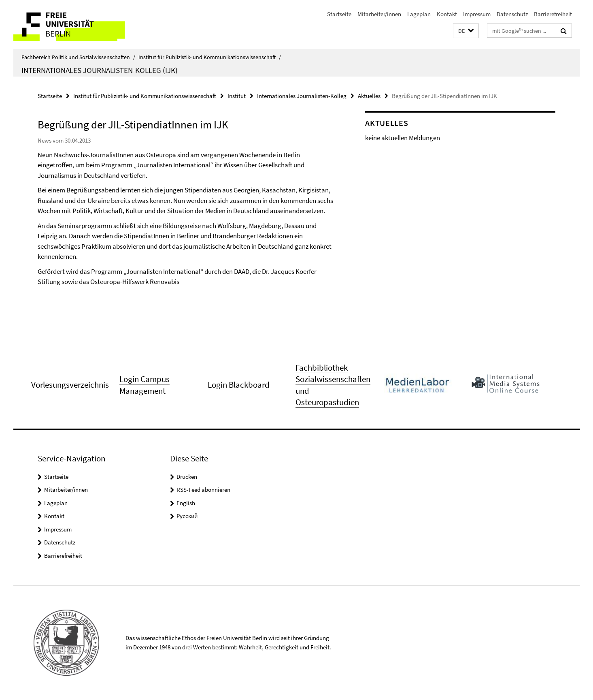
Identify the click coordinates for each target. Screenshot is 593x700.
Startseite (339, 14)
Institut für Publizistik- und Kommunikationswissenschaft (210, 57)
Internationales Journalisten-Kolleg (302, 96)
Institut (237, 96)
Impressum (477, 14)
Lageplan (419, 14)
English (186, 503)
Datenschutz (512, 14)
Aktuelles (369, 96)
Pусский (187, 516)
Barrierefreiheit (553, 14)
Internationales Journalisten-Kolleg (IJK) (100, 70)
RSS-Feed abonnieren (203, 490)
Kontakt (447, 14)
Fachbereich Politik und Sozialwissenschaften (78, 57)
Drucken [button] (187, 477)
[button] (466, 31)
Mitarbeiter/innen (379, 14)
